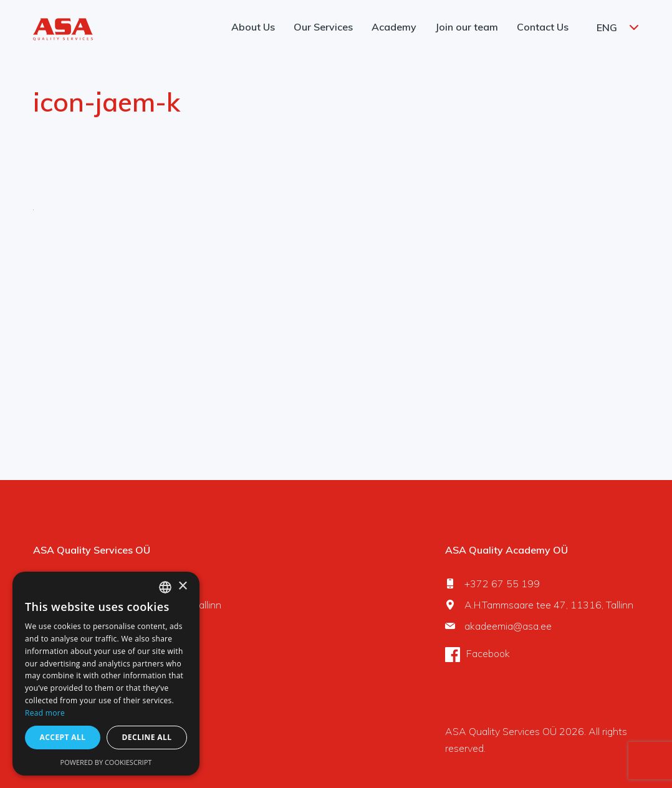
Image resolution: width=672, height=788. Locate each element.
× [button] (182, 586)
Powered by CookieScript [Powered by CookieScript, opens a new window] (106, 762)
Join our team (467, 27)
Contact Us (543, 27)
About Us (253, 27)
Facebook (488, 653)
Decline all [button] (147, 737)
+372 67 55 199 (502, 584)
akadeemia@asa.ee (508, 626)
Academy (394, 27)
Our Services (323, 27)
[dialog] (106, 674)
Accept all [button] (63, 737)
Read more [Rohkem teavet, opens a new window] (45, 713)
